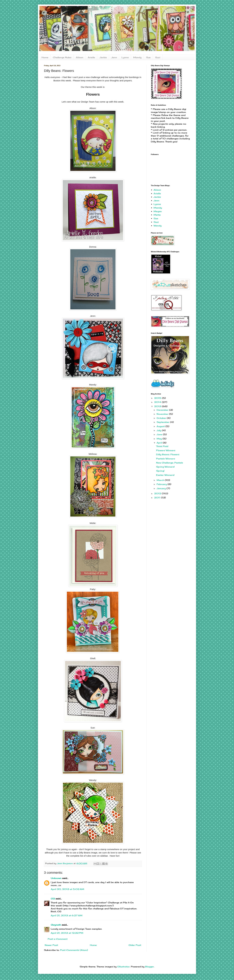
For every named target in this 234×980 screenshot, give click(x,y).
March (161, 480)
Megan (158, 211)
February (162, 484)
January (162, 488)
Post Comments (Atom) (74, 950)
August (161, 426)
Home (45, 57)
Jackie (103, 57)
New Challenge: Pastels (170, 463)
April (160, 443)
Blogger (150, 967)
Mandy (137, 57)
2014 (158, 402)
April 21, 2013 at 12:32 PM (67, 933)
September (163, 422)
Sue (148, 57)
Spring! (160, 471)
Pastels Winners (166, 459)
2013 (158, 406)
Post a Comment (58, 939)
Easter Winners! (165, 475)
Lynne (125, 57)
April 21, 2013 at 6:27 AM (67, 915)
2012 (158, 493)
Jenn (114, 57)
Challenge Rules (62, 57)
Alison (80, 57)
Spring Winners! (165, 467)
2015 (158, 398)
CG (53, 899)
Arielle (91, 57)
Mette (157, 215)
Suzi (158, 57)
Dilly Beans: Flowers (168, 454)
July (159, 430)
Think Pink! (162, 446)
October (162, 418)
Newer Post (51, 945)
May (160, 439)
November (163, 414)
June (160, 434)
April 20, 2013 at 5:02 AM (67, 889)
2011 (158, 498)
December (163, 410)
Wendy (158, 226)
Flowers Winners (166, 450)
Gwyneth (56, 925)
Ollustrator (123, 967)
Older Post (135, 945)
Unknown (56, 878)
